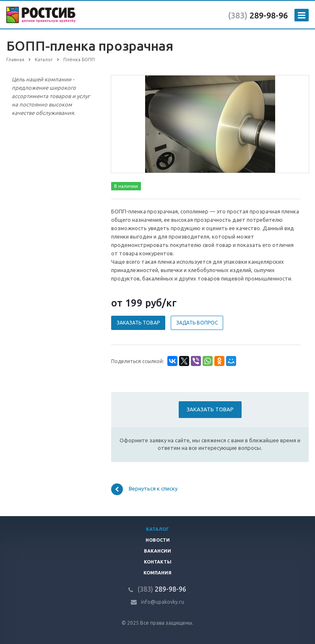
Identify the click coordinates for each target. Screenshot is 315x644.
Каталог (157, 529)
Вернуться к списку (144, 489)
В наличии (126, 186)
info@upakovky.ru (163, 602)
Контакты (158, 562)
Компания (157, 573)
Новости (158, 540)
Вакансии (157, 551)
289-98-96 (258, 15)
